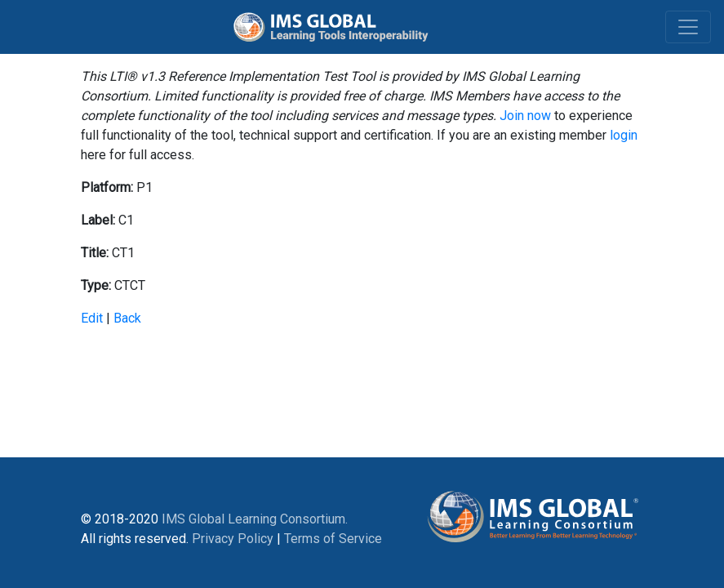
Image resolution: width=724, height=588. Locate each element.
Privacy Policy (233, 539)
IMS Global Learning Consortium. (255, 519)
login (624, 135)
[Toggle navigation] (688, 27)
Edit (92, 318)
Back (127, 318)
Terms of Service (333, 539)
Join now (525, 116)
